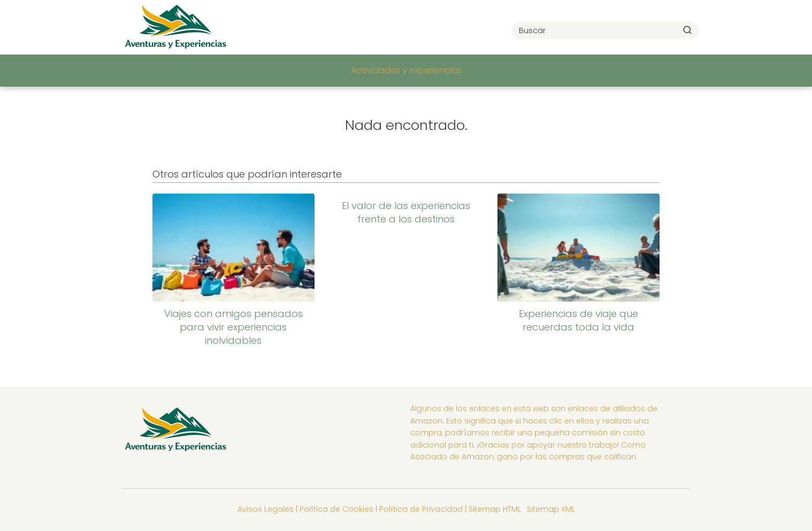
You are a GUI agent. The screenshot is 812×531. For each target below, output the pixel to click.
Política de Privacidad (421, 509)
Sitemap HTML (495, 509)
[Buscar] (687, 30)
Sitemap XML (551, 509)
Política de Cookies (336, 509)
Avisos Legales (266, 509)
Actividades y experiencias (406, 70)
